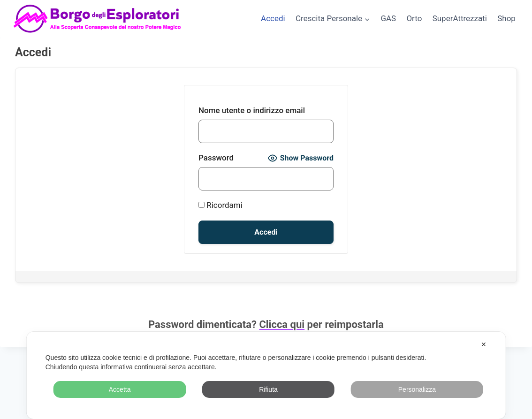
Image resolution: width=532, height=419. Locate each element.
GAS (388, 18)
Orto (414, 18)
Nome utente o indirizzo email (252, 110)
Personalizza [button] (417, 389)
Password (216, 158)
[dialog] (266, 375)
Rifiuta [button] (268, 389)
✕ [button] (484, 344)
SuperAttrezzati (460, 18)
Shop (506, 18)
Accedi (273, 18)
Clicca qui (282, 324)
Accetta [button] (120, 389)
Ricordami (220, 205)
